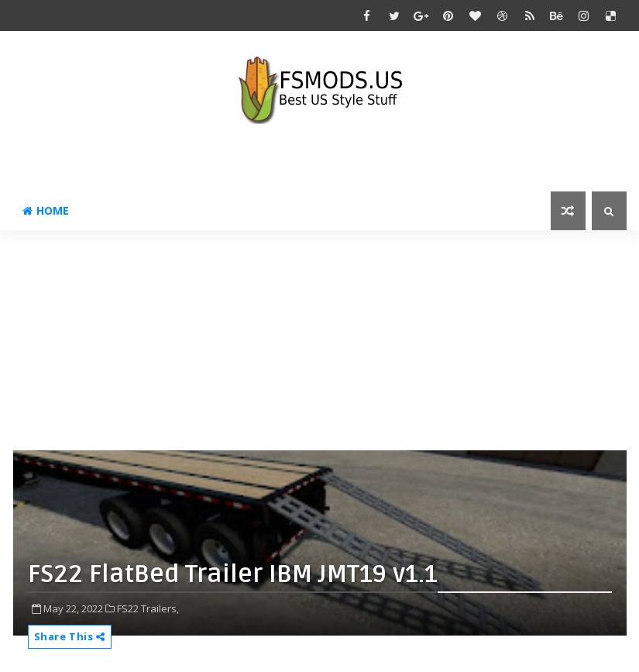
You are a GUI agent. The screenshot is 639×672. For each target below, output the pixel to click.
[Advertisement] (326, 339)
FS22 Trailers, (148, 608)
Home (46, 210)
